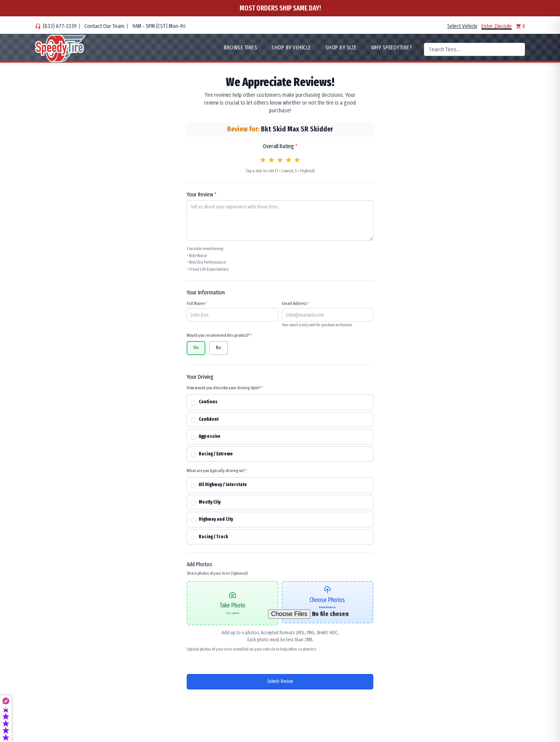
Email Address (296, 303)
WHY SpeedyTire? (392, 47)
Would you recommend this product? (219, 335)
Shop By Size (341, 47)
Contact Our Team (104, 26)
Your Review (202, 194)
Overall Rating (280, 146)
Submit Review (280, 682)
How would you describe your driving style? (225, 388)
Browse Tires (241, 47)
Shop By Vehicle (291, 47)
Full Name (197, 303)
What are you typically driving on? (217, 471)
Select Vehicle (462, 26)
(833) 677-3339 (60, 26)
